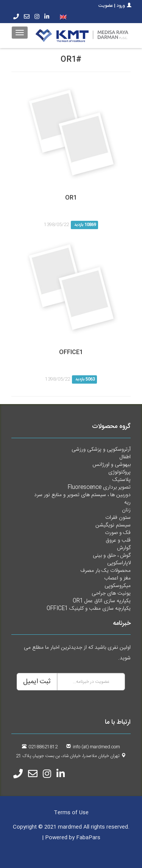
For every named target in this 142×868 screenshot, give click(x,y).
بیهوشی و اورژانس (112, 465)
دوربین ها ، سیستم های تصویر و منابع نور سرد (82, 495)
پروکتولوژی (119, 472)
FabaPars (88, 838)
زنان (126, 510)
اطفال (125, 457)
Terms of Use (71, 813)
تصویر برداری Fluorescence (99, 487)
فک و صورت (118, 533)
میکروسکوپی (118, 586)
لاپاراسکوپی (119, 563)
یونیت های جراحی (111, 593)
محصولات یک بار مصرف (105, 571)
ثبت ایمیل (37, 682)
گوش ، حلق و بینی (112, 556)
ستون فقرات (118, 518)
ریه (127, 503)
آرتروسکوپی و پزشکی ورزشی (101, 450)
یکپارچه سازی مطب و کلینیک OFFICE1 (89, 609)
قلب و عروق (118, 540)
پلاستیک (122, 480)
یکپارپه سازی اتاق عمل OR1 (102, 601)
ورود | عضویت (115, 6)
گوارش (124, 548)
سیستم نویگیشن (113, 525)
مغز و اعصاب (117, 578)
